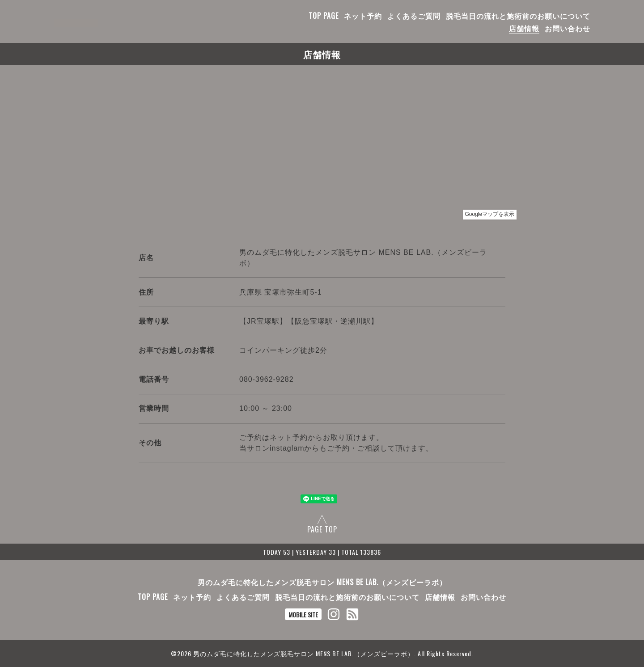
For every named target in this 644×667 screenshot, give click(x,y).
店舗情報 (524, 28)
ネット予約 (363, 16)
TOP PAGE (324, 16)
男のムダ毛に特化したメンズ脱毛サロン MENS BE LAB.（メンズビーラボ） (322, 582)
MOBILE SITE (303, 614)
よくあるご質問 (414, 16)
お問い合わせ (568, 28)
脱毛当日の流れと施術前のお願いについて (518, 16)
